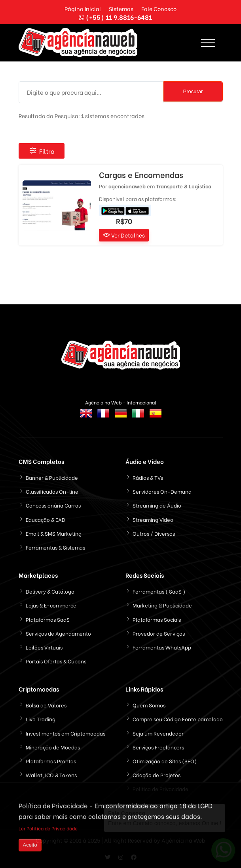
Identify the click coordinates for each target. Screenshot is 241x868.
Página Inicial (83, 9)
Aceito (30, 846)
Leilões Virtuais (44, 647)
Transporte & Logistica (184, 186)
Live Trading (41, 719)
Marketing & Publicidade (162, 605)
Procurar (193, 91)
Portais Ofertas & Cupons (56, 661)
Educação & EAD (46, 519)
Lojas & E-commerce (51, 605)
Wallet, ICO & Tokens (51, 775)
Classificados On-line (52, 491)
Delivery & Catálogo (50, 591)
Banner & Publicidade (52, 477)
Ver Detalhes (124, 235)
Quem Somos (149, 705)
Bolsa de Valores (46, 705)
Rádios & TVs (148, 477)
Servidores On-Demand (162, 491)
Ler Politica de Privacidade (48, 829)
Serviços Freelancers (158, 747)
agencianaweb (127, 186)
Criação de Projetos (157, 775)
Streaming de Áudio (157, 505)
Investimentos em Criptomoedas (65, 733)
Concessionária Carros (53, 505)
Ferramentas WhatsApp (162, 647)
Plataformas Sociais (157, 619)
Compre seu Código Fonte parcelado (178, 719)
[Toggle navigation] (208, 43)
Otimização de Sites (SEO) (165, 761)
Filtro (42, 151)
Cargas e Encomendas (141, 174)
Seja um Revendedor (158, 733)
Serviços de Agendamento (58, 633)
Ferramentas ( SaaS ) (159, 591)
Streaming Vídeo (153, 519)
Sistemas (121, 9)
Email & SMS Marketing (54, 533)
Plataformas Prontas (51, 761)
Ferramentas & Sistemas (55, 547)
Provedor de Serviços (159, 633)
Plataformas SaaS (48, 619)
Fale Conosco (159, 9)
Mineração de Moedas (53, 747)
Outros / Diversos (154, 533)
